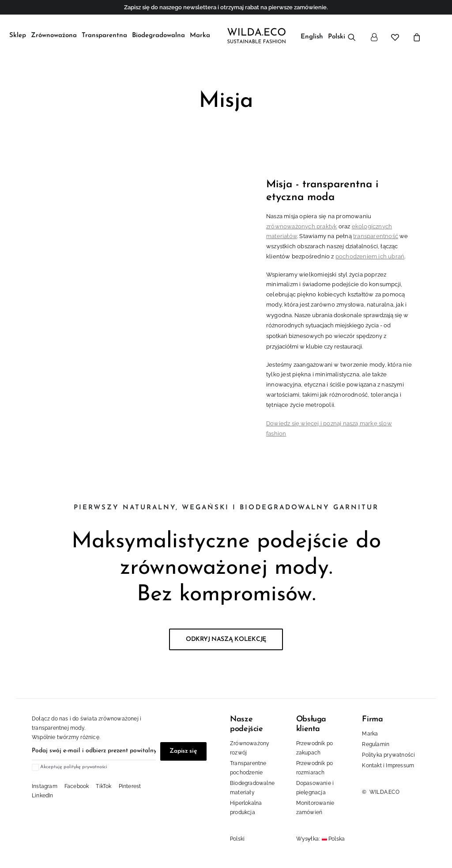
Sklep (18, 34)
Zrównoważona (54, 34)
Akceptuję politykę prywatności (74, 764)
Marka (200, 34)
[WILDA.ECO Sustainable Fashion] (254, 34)
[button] (355, 36)
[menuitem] (18, 34)
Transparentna (104, 34)
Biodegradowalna (158, 34)
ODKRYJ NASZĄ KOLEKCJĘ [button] (226, 637)
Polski (237, 836)
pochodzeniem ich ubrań (370, 254)
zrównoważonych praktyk (301, 223)
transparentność (376, 233)
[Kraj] (348, 836)
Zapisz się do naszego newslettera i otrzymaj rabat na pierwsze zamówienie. (226, 7)
